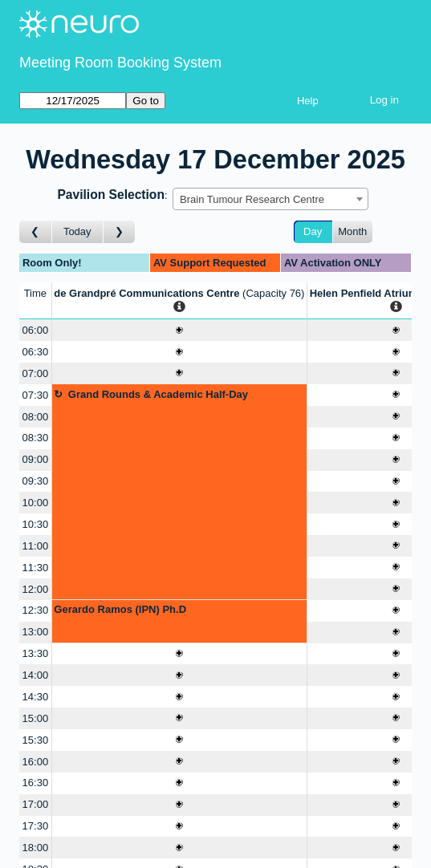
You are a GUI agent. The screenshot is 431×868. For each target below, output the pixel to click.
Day (313, 231)
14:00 (36, 675)
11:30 (36, 568)
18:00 (36, 848)
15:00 (36, 718)
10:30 (36, 524)
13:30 (36, 653)
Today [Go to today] (77, 231)
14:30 (36, 697)
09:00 (36, 459)
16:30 (36, 783)
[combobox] (270, 199)
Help (308, 101)
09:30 (36, 481)
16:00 (36, 762)
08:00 (36, 417)
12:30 (36, 610)
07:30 (36, 395)
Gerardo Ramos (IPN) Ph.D (120, 609)
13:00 (36, 632)
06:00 (36, 330)
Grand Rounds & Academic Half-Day (158, 394)
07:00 (36, 373)
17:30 (36, 826)
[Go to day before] (36, 232)
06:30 (36, 352)
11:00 (36, 546)
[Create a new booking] (179, 330)
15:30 (36, 740)
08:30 (36, 438)
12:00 (36, 589)
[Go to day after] (120, 232)
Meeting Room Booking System (120, 63)
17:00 (36, 804)
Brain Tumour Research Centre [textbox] (252, 199)
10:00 (36, 503)
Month (352, 231)
